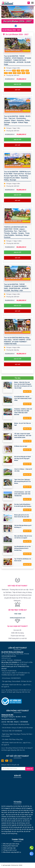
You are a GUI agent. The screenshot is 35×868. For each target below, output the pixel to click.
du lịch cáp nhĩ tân (18, 831)
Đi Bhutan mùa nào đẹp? (21, 446)
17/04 (18, 71)
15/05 (23, 73)
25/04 (23, 71)
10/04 (14, 71)
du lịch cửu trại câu (15, 829)
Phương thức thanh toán (11, 846)
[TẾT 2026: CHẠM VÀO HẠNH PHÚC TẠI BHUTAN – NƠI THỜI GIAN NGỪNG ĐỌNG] (8, 437)
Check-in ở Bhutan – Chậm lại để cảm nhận (23, 470)
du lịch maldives (21, 817)
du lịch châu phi (13, 819)
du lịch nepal (24, 815)
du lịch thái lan (18, 806)
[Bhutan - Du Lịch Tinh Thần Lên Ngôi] (8, 426)
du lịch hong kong (11, 833)
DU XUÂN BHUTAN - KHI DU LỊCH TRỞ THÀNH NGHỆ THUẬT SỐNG (23, 398)
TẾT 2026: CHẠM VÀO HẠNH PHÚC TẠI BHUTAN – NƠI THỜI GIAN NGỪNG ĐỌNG (23, 436)
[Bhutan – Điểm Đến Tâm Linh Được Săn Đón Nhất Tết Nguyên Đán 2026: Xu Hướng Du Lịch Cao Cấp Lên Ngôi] (8, 385)
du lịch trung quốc (24, 819)
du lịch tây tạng (27, 829)
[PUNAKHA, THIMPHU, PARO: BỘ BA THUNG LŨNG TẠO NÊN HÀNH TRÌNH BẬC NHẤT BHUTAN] (8, 412)
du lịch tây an (27, 827)
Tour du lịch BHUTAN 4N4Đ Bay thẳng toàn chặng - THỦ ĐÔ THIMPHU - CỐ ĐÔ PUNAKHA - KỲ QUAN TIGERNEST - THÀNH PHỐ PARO (17, 341)
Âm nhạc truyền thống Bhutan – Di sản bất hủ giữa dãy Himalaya (23, 505)
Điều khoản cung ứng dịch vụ (12, 852)
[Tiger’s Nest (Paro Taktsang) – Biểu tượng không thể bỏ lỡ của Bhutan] (8, 482)
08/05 (19, 73)
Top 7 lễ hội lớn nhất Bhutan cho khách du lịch (23, 560)
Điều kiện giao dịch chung (11, 844)
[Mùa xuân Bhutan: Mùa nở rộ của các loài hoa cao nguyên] (8, 539)
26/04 (27, 71)
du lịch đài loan (13, 812)
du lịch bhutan (11, 817)
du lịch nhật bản (24, 810)
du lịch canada (11, 821)
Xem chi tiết (18, 84)
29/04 (15, 73)
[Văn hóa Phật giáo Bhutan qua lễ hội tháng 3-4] (8, 528)
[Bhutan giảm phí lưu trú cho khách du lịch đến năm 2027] (8, 518)
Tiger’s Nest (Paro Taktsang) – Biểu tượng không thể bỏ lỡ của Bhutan (22, 481)
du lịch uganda (12, 825)
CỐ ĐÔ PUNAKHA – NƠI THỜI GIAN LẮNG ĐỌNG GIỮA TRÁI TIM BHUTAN (22, 494)
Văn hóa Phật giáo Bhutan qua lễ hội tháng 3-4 (23, 526)
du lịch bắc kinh (22, 825)
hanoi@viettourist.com (8, 719)
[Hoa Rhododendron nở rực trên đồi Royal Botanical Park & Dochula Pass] (8, 549)
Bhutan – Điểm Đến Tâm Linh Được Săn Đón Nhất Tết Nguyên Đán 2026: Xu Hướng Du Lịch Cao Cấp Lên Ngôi (23, 385)
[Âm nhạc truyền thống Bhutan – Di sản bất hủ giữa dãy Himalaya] (8, 507)
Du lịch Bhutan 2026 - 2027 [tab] (11, 30)
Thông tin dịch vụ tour (10, 850)
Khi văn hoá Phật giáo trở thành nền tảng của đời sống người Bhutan (23, 458)
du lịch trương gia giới (15, 827)
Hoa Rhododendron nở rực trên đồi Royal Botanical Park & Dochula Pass (22, 548)
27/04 (6, 73)
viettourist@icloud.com (17, 618)
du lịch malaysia (16, 808)
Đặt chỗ (18, 90)
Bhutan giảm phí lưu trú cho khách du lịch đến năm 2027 (22, 516)
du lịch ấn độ (15, 815)
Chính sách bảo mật (9, 848)
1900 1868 (18, 614)
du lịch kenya (21, 823)
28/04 (10, 73)
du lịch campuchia (7, 806)
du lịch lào (26, 806)
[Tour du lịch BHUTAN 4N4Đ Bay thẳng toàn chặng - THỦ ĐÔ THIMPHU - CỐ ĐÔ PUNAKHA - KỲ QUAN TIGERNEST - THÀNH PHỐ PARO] (17, 326)
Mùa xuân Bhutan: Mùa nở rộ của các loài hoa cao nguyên (23, 537)
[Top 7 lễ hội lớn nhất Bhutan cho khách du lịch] (8, 562)
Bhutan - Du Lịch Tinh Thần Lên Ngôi (23, 424)
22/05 (28, 73)
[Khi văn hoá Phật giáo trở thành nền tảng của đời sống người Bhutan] (8, 460)
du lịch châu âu (11, 823)
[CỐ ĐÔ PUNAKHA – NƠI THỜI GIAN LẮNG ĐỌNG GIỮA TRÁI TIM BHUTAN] (8, 495)
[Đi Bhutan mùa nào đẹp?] (8, 449)
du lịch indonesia (13, 810)
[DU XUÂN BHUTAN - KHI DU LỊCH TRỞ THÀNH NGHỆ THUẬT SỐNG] (8, 399)
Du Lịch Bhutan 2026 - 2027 (16, 34)
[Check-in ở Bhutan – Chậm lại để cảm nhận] (8, 472)
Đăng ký (29, 769)
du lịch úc (19, 821)
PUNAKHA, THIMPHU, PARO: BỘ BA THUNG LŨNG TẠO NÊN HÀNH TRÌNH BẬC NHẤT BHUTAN (23, 412)
